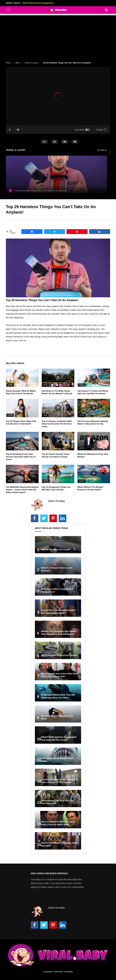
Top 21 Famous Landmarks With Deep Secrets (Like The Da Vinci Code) (57, 424)
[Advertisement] (58, 36)
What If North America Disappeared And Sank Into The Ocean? (39, 3)
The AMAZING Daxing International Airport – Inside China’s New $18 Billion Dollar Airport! (22, 490)
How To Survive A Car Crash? (56, 549)
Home (8, 63)
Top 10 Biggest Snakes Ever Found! (59, 655)
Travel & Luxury (31, 63)
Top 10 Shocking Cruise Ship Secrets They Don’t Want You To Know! (21, 457)
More (18, 63)
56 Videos (102, 150)
